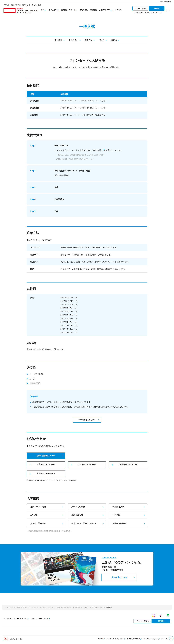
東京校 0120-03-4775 (42, 465)
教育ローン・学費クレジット (88, 523)
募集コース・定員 (47, 507)
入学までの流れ (88, 507)
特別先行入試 (129, 507)
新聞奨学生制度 (129, 523)
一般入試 (129, 515)
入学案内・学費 (97, 607)
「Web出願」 (97, 150)
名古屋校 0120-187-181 (125, 465)
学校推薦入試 (88, 515)
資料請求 (159, 8)
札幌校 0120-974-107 (42, 474)
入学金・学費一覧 (47, 523)
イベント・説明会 (141, 8)
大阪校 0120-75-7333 (83, 465)
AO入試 (47, 515)
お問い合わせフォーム (50, 456)
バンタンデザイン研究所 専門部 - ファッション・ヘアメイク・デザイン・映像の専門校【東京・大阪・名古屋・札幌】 (47, 607)
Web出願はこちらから (89, 420)
